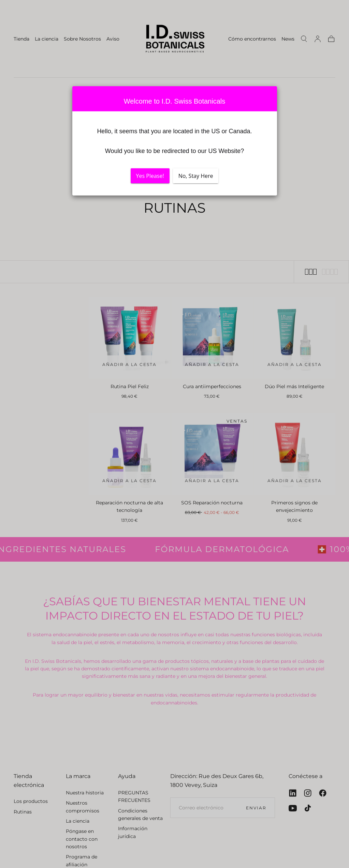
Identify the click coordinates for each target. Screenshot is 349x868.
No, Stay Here (196, 176)
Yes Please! (150, 176)
